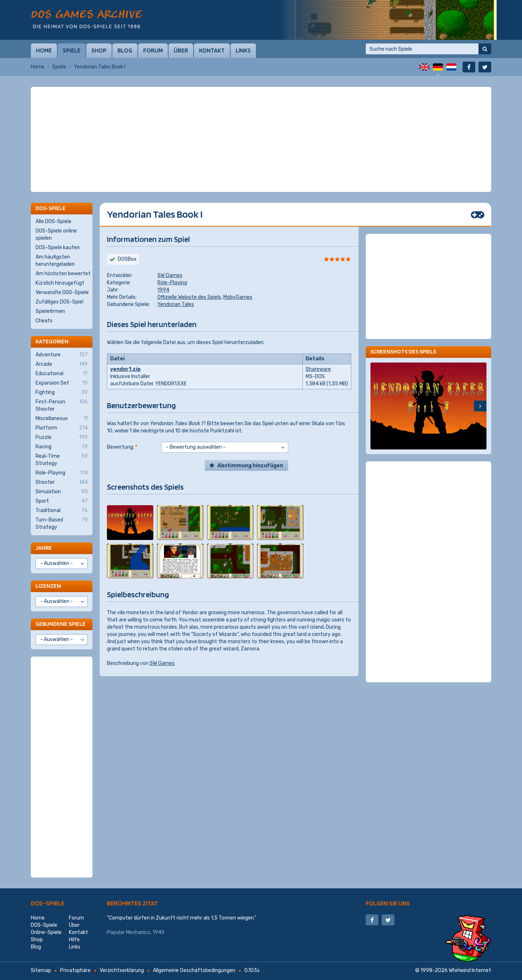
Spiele (72, 50)
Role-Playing (172, 283)
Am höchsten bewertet (63, 274)
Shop (99, 50)
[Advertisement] (261, 105)
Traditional (62, 511)
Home (44, 50)
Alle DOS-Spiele (53, 221)
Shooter (62, 482)
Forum (153, 50)
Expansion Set (62, 383)
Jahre (44, 548)
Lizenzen (48, 586)
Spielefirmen (50, 311)
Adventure (62, 355)
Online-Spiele (46, 932)
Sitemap (41, 970)
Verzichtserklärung (122, 970)
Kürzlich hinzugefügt (60, 283)
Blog (125, 50)
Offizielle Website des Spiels (189, 297)
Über (181, 50)
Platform (62, 428)
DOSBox (127, 259)
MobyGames (238, 297)
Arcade (62, 364)
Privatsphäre (75, 970)
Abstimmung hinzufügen (250, 466)
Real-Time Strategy (62, 460)
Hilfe (74, 940)
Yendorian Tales (176, 304)
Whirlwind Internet (470, 970)
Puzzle (62, 437)
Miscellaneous (62, 419)
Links (243, 50)
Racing (62, 447)
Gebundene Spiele (61, 624)
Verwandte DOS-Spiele (62, 292)
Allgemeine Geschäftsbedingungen (194, 970)
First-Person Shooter (62, 405)
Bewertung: (122, 447)
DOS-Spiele (48, 903)
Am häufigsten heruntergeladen (55, 261)
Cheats (44, 321)
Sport (62, 501)
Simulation (62, 492)
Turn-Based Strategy (62, 523)
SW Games (170, 275)
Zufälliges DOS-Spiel (59, 302)
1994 (163, 290)
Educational (62, 374)
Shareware (318, 369)
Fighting (62, 393)
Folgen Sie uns (388, 903)
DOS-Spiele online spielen (56, 234)
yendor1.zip (125, 369)
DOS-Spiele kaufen (58, 248)
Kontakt (212, 50)
